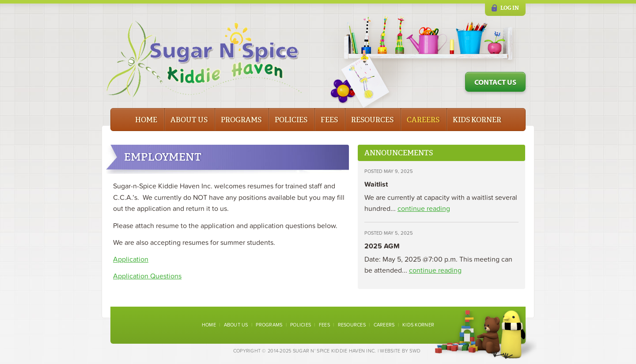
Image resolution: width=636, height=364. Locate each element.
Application (131, 259)
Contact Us (495, 82)
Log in (510, 8)
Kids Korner (477, 120)
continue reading (424, 209)
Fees (329, 120)
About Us (189, 120)
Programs (241, 120)
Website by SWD (400, 351)
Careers (423, 120)
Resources (372, 120)
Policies (291, 120)
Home (146, 120)
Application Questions (147, 276)
